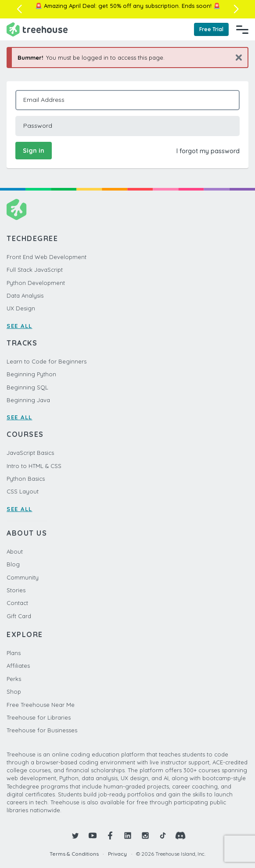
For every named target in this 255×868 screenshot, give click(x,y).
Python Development (36, 283)
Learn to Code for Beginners (47, 361)
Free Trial (211, 29)
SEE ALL (20, 326)
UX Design (21, 308)
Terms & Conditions (74, 854)
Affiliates (18, 666)
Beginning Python (31, 374)
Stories (16, 590)
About (15, 551)
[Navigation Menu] (242, 29)
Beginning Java (28, 400)
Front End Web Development (47, 257)
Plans (14, 653)
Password (38, 126)
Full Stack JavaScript (35, 270)
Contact (17, 603)
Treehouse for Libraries (39, 717)
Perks (14, 679)
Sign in (34, 151)
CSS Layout (23, 491)
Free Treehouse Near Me (41, 705)
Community (23, 577)
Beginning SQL (27, 387)
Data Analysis (25, 295)
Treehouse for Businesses (42, 730)
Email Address (44, 100)
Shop (14, 692)
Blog (13, 564)
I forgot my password (208, 151)
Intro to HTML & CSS (34, 466)
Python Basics (26, 479)
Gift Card (19, 616)
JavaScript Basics (30, 453)
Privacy (117, 854)
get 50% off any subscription (138, 6)
